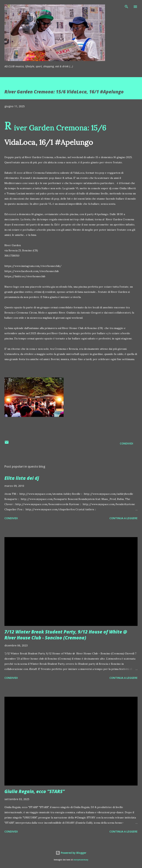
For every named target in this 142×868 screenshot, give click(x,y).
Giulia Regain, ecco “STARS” (35, 791)
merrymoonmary (81, 860)
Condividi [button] (126, 443)
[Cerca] (126, 7)
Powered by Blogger (71, 853)
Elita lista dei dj (22, 478)
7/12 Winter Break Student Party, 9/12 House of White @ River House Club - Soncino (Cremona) (66, 635)
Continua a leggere (124, 518)
